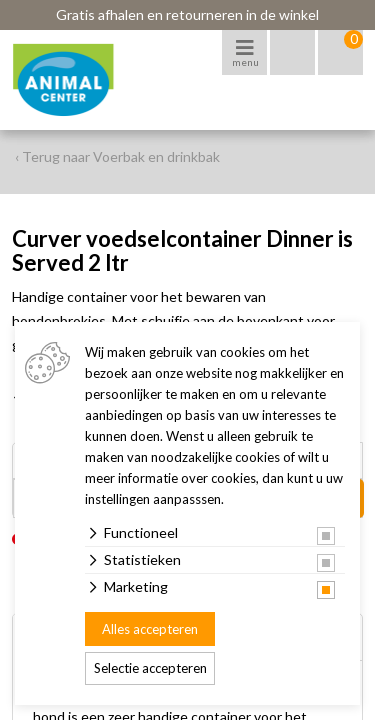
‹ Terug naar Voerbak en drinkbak (117, 156)
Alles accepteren (150, 629)
